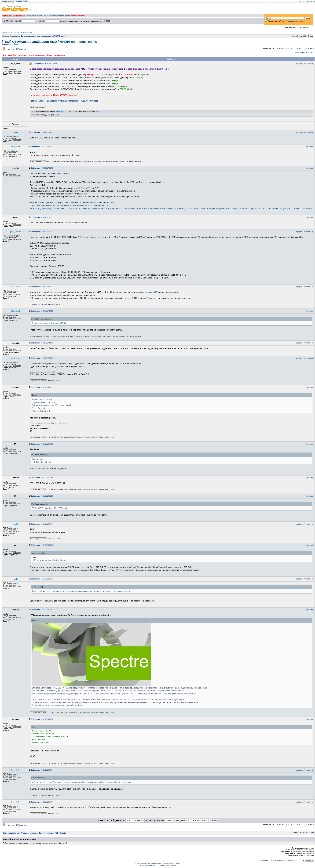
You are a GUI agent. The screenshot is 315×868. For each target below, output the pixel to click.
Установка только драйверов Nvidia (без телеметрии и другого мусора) (64, 101)
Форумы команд (28, 36)
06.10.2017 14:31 (42, 343)
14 (297, 49)
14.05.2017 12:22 (42, 147)
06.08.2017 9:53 (42, 217)
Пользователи (50, 15)
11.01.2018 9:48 (42, 610)
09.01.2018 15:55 (42, 387)
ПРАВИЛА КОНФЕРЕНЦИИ (14, 15)
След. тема (309, 53)
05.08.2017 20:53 (42, 168)
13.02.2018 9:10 (42, 802)
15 (300, 49)
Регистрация (37, 15)
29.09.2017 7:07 (42, 232)
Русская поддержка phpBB (148, 865)
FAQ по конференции (307, 2)
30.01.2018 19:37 (42, 719)
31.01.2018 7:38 (42, 770)
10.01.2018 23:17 (42, 579)
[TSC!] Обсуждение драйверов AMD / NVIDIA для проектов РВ (49, 42)
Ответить (23, 49)
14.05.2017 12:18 (42, 132)
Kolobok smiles (165, 865)
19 (311, 49)
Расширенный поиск (295, 21)
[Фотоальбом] (309, 64)
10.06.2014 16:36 (46, 64)
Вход (29, 15)
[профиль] (300, 64)
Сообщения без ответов (10, 32)
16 (303, 49)
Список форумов (10, 36)
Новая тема (10, 49)
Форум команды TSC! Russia (52, 36)
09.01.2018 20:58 (42, 496)
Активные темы (26, 32)
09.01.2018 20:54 (42, 478)
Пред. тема (300, 53)
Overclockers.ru (8, 2)
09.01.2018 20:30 (42, 444)
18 (308, 49)
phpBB (152, 864)
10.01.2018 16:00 (42, 545)
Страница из (282, 49)
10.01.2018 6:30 (42, 524)
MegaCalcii (60, 112)
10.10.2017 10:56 (42, 358)
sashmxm (15, 44)
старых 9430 (151, 292)
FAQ (68, 15)
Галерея (61, 15)
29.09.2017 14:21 (42, 311)
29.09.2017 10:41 (42, 287)
